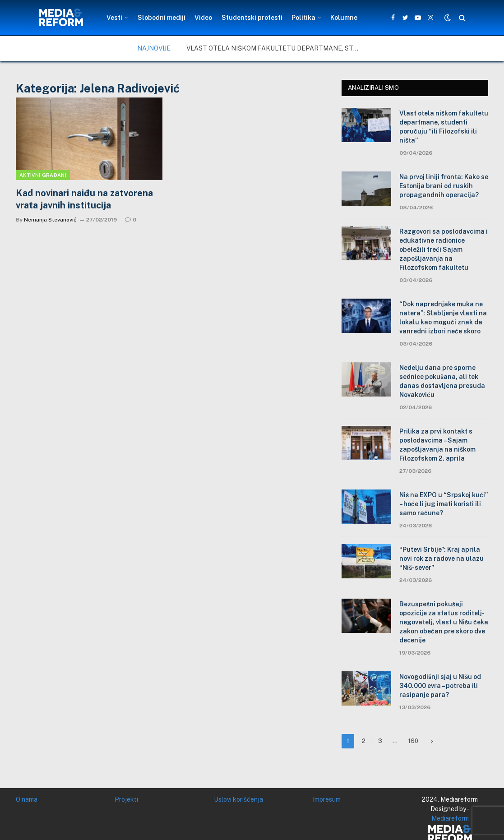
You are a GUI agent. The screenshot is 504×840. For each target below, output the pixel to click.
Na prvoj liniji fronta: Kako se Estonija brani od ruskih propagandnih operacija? (444, 186)
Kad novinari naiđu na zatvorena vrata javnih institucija (84, 199)
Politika (303, 18)
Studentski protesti (252, 18)
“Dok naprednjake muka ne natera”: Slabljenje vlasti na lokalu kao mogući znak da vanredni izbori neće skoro (443, 318)
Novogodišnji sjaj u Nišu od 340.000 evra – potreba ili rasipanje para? (440, 686)
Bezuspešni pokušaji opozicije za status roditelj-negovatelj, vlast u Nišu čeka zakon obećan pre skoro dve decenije (444, 622)
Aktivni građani (43, 175)
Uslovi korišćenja (238, 799)
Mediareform (450, 818)
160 (413, 741)
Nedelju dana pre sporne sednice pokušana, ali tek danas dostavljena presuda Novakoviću (442, 381)
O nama (27, 799)
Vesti (114, 18)
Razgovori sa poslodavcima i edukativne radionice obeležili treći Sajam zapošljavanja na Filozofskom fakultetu (444, 249)
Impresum (327, 799)
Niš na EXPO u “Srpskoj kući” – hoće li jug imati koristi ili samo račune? (444, 504)
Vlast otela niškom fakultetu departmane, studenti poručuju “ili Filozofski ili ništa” (277, 48)
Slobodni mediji (162, 18)
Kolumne (344, 18)
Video (203, 18)
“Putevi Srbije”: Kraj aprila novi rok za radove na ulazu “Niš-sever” (442, 558)
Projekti (126, 799)
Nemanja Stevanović (50, 220)
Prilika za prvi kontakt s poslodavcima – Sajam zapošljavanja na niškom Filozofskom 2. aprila (437, 445)
